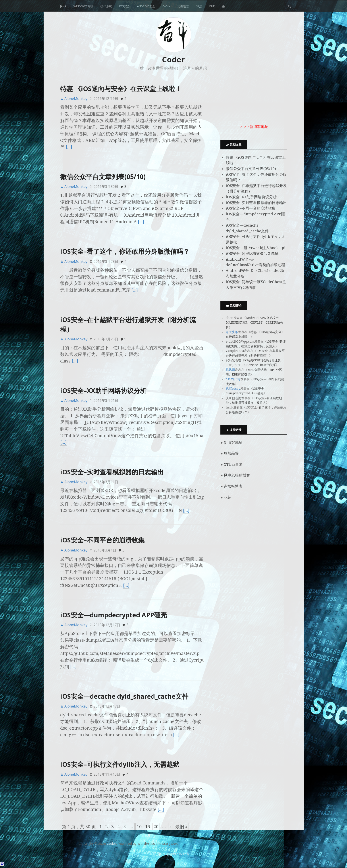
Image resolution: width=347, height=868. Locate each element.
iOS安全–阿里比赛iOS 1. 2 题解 (252, 254)
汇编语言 (183, 6)
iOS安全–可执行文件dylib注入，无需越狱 (120, 764)
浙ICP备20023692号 (174, 854)
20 (156, 827)
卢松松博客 (233, 486)
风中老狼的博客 (237, 475)
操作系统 (106, 6)
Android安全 (146, 6)
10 (139, 827)
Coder (173, 59)
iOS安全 (124, 6)
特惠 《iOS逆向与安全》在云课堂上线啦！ (121, 89)
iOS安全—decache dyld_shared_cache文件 (124, 696)
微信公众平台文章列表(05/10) (103, 176)
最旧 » (181, 827)
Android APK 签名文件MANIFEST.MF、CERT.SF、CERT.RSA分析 (254, 323)
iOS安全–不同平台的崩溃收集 (102, 540)
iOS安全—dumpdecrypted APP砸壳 (114, 615)
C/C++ (166, 6)
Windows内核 (83, 6)
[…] (69, 147)
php (212, 6)
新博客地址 (233, 443)
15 (148, 827)
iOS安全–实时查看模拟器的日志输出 (112, 472)
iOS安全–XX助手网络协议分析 (103, 390)
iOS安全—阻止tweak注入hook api (256, 248)
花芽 (227, 497)
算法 (199, 6)
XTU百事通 (233, 464)
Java (63, 6)
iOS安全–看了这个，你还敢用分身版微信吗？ (125, 251)
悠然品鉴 (231, 453)
